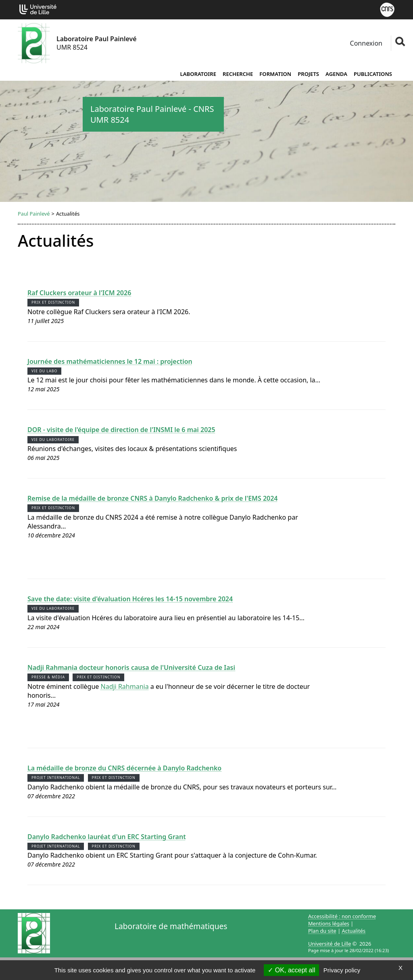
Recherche (238, 74)
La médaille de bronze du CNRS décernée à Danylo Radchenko (124, 768)
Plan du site (322, 931)
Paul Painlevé (34, 214)
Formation (275, 74)
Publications (373, 74)
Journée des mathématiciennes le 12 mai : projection (110, 361)
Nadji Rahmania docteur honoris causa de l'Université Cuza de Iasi (131, 667)
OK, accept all (291, 970)
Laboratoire (198, 74)
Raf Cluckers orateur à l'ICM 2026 (79, 293)
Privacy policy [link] (342, 970)
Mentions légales (329, 923)
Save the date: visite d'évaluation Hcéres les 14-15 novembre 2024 (130, 599)
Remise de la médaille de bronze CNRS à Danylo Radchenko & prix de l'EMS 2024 (153, 498)
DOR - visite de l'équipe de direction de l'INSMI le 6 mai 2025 (121, 430)
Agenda (336, 74)
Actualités (354, 931)
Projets (308, 74)
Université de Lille (330, 944)
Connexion (365, 43)
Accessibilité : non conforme (342, 916)
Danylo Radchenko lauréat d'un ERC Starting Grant (107, 837)
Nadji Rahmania (125, 686)
